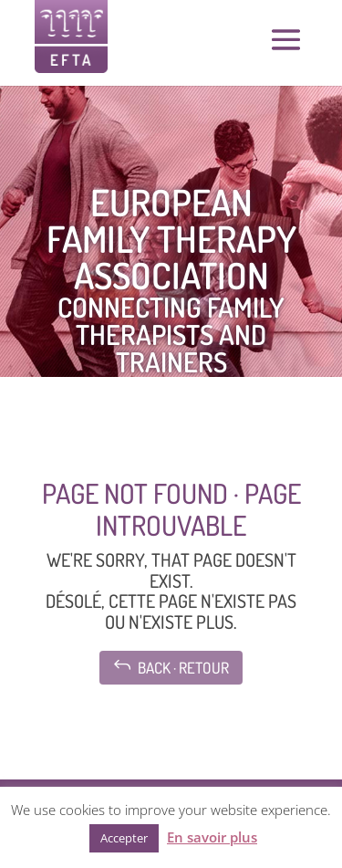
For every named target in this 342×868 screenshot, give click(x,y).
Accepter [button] (124, 838)
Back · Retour (171, 666)
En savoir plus (212, 837)
